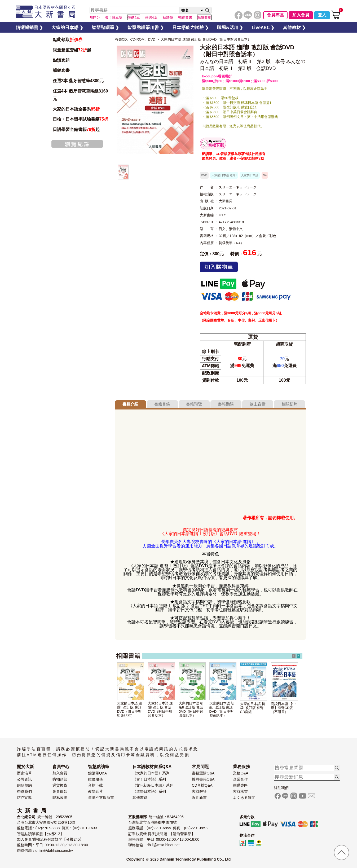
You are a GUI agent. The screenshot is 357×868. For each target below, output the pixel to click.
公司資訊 (24, 779)
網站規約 (24, 785)
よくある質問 (244, 797)
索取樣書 (240, 791)
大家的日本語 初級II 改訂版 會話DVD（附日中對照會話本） (191, 709)
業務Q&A (241, 773)
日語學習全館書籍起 (76, 129)
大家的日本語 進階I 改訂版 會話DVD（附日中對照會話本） (206, 39)
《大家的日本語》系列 (151, 773)
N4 (265, 175)
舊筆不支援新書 (101, 797)
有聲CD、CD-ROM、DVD (135, 39)
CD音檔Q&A (202, 785)
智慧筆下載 (213, 144)
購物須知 (60, 779)
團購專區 (240, 785)
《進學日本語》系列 (149, 791)
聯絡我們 (24, 791)
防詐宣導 (24, 797)
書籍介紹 (130, 404)
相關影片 (289, 404)
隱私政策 (60, 797)
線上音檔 (258, 404)
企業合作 (240, 779)
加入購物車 (219, 267)
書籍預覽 (194, 404)
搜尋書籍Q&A (203, 779)
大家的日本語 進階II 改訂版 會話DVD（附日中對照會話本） (130, 709)
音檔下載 (95, 785)
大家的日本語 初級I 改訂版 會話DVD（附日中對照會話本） (222, 709)
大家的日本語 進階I (224, 175)
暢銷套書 (61, 70)
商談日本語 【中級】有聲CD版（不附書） (283, 708)
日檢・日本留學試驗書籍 (81, 119)
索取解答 (199, 791)
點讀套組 (61, 60)
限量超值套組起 (72, 50)
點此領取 (68, 40)
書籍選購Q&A (203, 773)
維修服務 (95, 779)
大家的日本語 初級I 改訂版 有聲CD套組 (253, 708)
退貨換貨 (60, 785)
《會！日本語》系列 (149, 779)
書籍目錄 (162, 404)
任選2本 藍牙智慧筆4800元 (78, 81)
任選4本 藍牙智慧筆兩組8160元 (80, 95)
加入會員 (301, 15)
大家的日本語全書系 (76, 109)
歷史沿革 (24, 773)
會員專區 (275, 15)
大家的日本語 (250, 175)
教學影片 (95, 791)
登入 (322, 15)
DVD (204, 175)
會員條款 (60, 791)
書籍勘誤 (226, 404)
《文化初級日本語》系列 (153, 785)
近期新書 (199, 797)
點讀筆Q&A (98, 773)
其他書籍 (140, 797)
